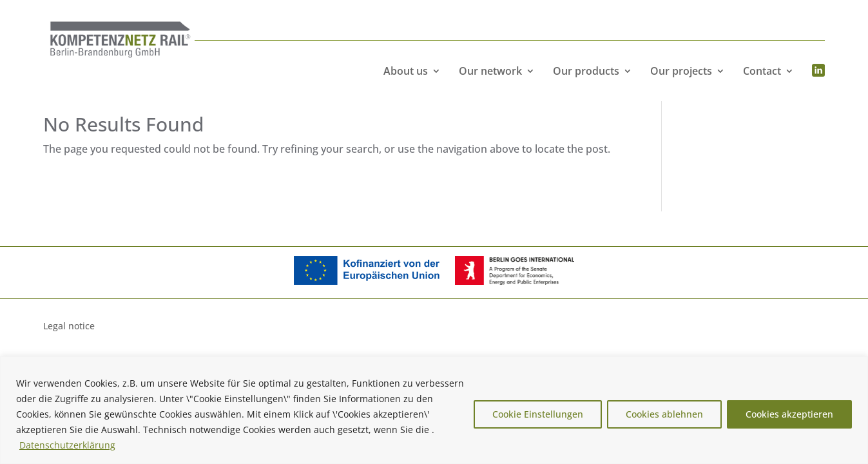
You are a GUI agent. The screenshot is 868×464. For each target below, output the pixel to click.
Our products (586, 71)
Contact (762, 71)
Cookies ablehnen (664, 414)
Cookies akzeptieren (789, 414)
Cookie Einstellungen (538, 414)
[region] (434, 410)
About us (406, 71)
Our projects (681, 71)
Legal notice (69, 327)
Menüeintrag (818, 71)
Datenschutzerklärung (67, 445)
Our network (490, 71)
